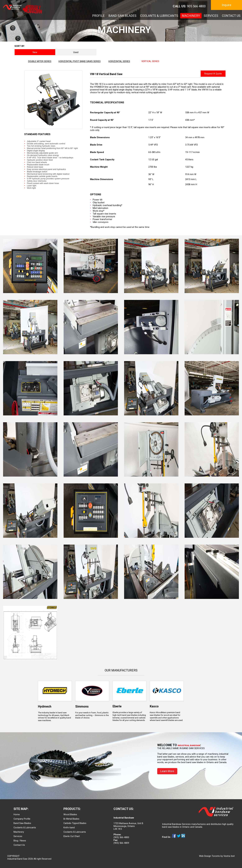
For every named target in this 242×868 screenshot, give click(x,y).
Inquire (227, 5)
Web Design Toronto (209, 856)
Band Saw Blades (22, 823)
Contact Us (19, 845)
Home (17, 814)
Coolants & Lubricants (25, 828)
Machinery (19, 832)
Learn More (167, 771)
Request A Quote (213, 74)
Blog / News (20, 841)
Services (18, 836)
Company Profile (22, 819)
